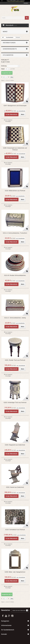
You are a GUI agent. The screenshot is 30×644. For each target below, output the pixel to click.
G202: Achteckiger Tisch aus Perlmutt (15, 403)
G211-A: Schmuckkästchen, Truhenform (15, 233)
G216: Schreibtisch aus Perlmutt (15, 530)
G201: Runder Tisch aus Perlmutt (15, 360)
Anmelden (26, 3)
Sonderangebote (10, 49)
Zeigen (3, 69)
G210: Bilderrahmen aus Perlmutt (15, 191)
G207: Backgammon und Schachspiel (15, 106)
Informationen (9, 43)
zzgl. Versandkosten (21, 111)
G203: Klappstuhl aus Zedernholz (15, 445)
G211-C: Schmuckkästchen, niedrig (15, 318)
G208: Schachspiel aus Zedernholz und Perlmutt (15, 149)
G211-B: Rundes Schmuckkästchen (15, 275)
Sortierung (4, 66)
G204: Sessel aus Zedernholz (15, 487)
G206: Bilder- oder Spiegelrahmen (15, 572)
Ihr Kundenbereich (8, 630)
